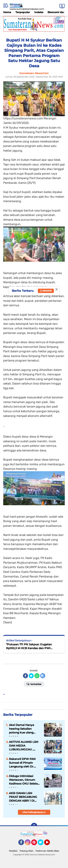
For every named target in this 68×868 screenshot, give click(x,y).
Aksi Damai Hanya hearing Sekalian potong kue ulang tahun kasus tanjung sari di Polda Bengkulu (24, 729)
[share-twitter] (31, 676)
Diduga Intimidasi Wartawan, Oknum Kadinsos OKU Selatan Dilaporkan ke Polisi (24, 780)
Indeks (39, 12)
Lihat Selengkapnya (34, 812)
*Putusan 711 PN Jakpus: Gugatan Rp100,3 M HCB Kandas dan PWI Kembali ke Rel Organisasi (29, 646)
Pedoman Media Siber (47, 851)
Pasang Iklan (26, 851)
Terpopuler (23, 12)
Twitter (42, 844)
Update (46, 291)
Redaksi (13, 851)
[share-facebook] (25, 676)
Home (7, 12)
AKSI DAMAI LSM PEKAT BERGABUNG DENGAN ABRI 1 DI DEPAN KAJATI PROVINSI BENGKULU (24, 797)
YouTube (50, 844)
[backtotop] (34, 826)
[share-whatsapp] (37, 676)
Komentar (34, 684)
